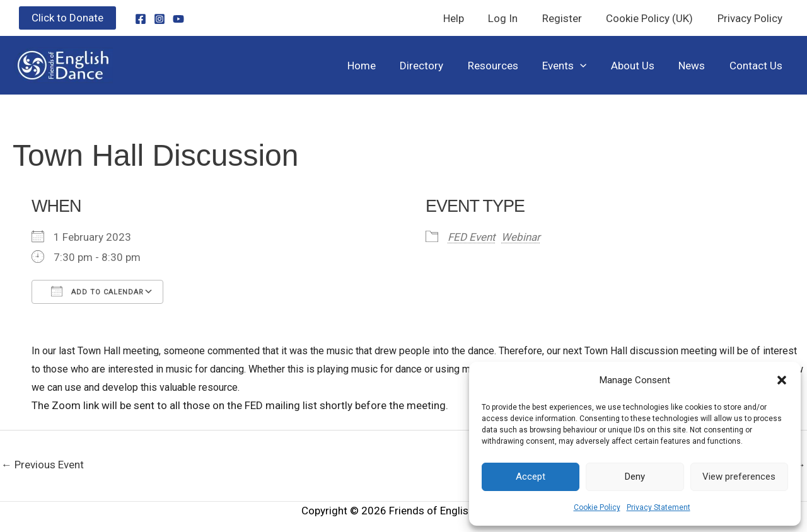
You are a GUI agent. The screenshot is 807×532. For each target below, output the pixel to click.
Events (574, 66)
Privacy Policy (751, 18)
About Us (640, 66)
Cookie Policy (597, 507)
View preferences (739, 477)
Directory (437, 66)
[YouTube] (178, 19)
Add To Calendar (97, 291)
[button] (782, 380)
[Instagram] (160, 19)
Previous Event (43, 465)
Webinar (521, 237)
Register (569, 18)
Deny (635, 477)
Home (380, 66)
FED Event (472, 237)
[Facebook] (141, 19)
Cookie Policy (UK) (654, 18)
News (696, 66)
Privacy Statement (659, 507)
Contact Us (757, 66)
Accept (531, 477)
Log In (513, 18)
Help (466, 18)
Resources (506, 66)
